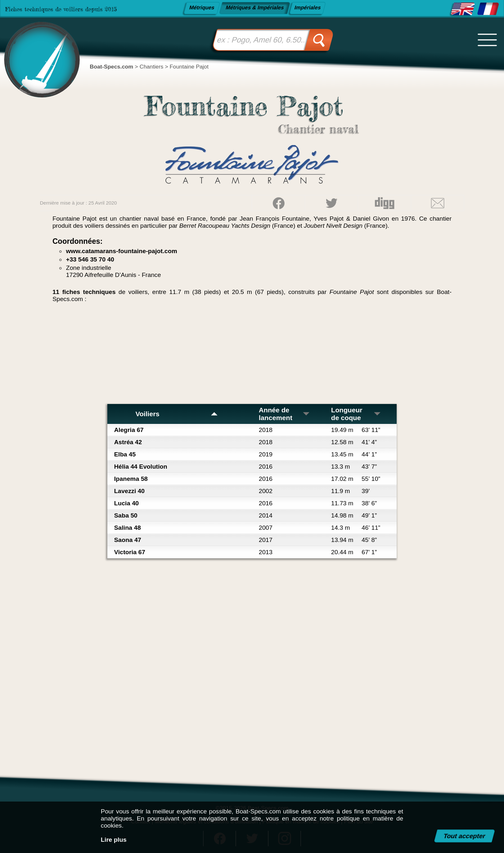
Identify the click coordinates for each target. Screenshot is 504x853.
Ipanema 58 (131, 479)
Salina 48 (127, 528)
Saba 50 (126, 515)
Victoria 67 (130, 552)
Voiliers (177, 414)
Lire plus (114, 840)
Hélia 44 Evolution (141, 467)
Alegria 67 (129, 430)
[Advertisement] (252, 356)
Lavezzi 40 (129, 491)
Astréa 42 (128, 442)
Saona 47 (128, 540)
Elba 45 (125, 454)
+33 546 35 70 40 (90, 259)
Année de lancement (284, 414)
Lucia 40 (126, 503)
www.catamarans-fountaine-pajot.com (122, 251)
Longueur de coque (356, 414)
